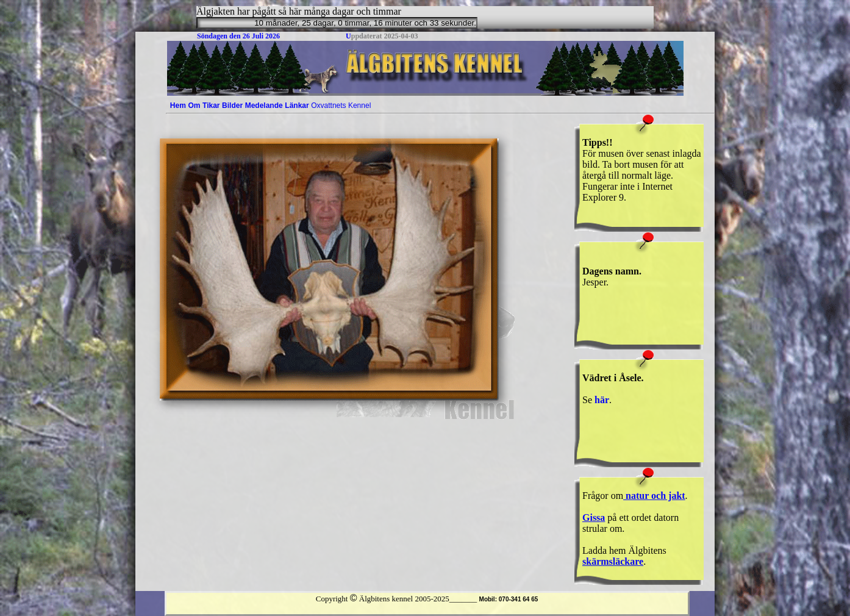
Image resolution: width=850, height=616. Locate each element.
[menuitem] (178, 106)
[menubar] (270, 106)
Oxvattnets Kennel (341, 106)
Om (194, 106)
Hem (178, 106)
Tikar (211, 106)
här (602, 400)
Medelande (264, 106)
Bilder (232, 106)
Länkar (297, 106)
